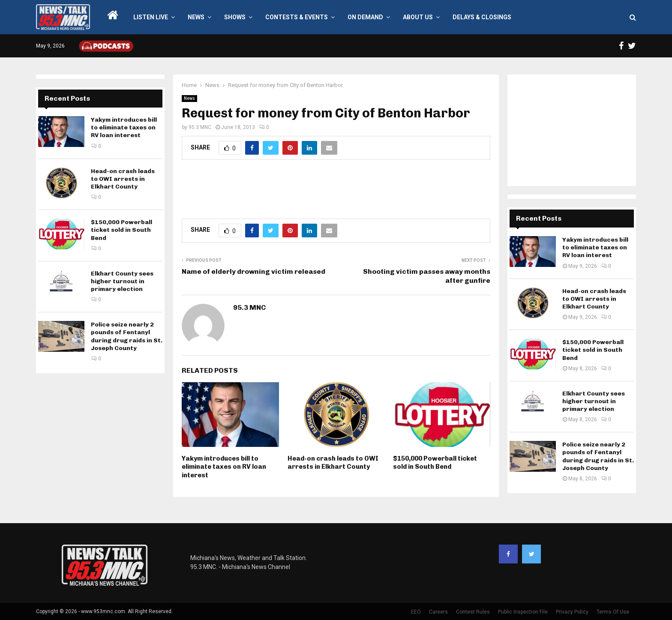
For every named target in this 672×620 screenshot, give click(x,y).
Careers (438, 612)
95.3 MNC (200, 127)
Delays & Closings (482, 17)
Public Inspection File (523, 612)
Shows (235, 17)
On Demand (365, 17)
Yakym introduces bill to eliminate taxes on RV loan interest (224, 467)
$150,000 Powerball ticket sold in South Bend (435, 463)
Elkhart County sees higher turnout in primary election (122, 281)
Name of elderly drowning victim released (253, 271)
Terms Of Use (613, 612)
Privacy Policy (572, 612)
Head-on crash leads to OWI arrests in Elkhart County (333, 463)
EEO (416, 612)
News (196, 17)
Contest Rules (473, 612)
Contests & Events (297, 17)
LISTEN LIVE (151, 17)
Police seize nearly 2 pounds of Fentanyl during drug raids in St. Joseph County (127, 336)
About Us (418, 17)
